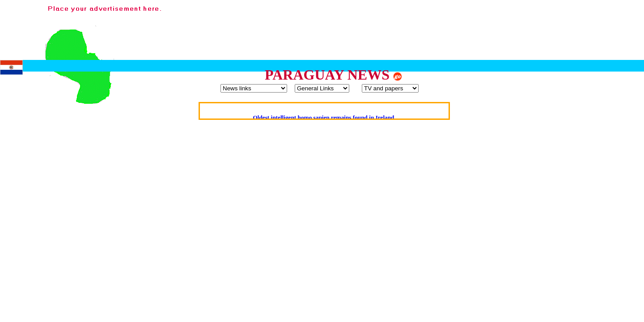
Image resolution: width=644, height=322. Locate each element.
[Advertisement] (478, 24)
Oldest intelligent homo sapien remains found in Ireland (323, 117)
